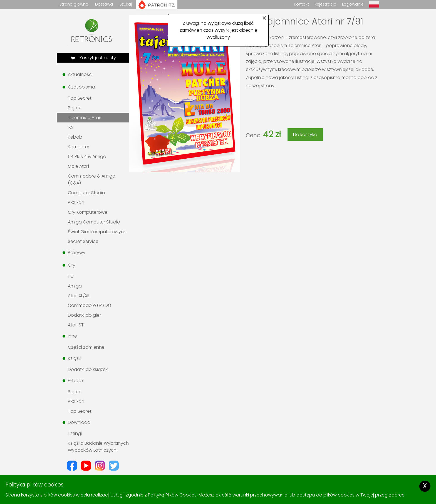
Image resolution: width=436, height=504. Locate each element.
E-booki (76, 381)
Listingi (75, 433)
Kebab (75, 137)
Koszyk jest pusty (97, 58)
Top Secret (80, 98)
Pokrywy (77, 253)
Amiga (75, 286)
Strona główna (74, 4)
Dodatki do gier (84, 315)
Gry (72, 265)
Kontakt (301, 4)
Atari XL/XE (79, 296)
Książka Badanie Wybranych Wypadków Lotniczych (98, 447)
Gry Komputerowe (88, 212)
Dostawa (104, 4)
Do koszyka (305, 135)
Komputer (79, 147)
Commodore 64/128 (89, 305)
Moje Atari (78, 166)
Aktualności (80, 74)
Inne (72, 336)
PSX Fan (76, 202)
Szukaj (126, 4)
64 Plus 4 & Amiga (87, 157)
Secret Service (83, 241)
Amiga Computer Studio (94, 222)
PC (71, 276)
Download (79, 422)
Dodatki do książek (88, 369)
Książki (75, 358)
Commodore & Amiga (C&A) (92, 180)
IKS (71, 127)
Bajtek (74, 108)
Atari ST (76, 325)
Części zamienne (86, 347)
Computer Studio (86, 193)
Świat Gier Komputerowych (97, 232)
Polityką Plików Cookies (172, 495)
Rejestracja (325, 4)
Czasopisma (81, 87)
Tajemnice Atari (85, 118)
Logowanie (353, 4)
